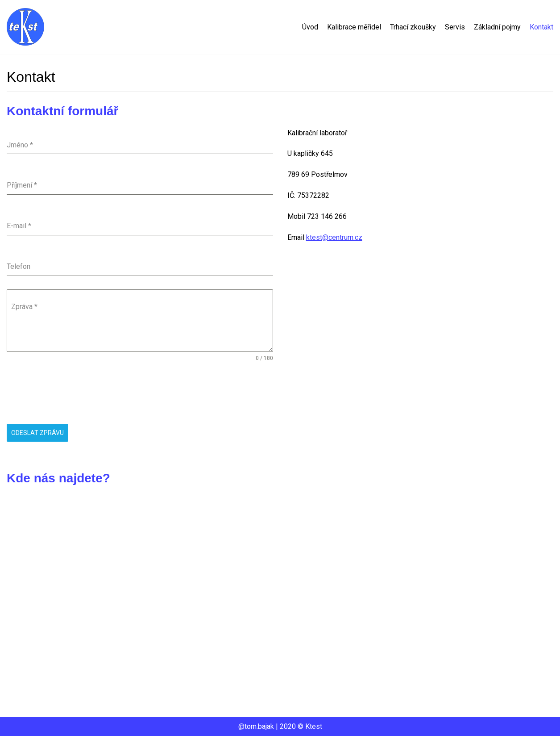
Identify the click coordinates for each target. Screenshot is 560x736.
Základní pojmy (497, 27)
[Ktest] (27, 27)
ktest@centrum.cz (334, 237)
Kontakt (541, 27)
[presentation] (75, 393)
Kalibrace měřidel (354, 27)
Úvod (310, 27)
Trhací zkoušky (413, 27)
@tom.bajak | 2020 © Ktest (280, 726)
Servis (455, 27)
